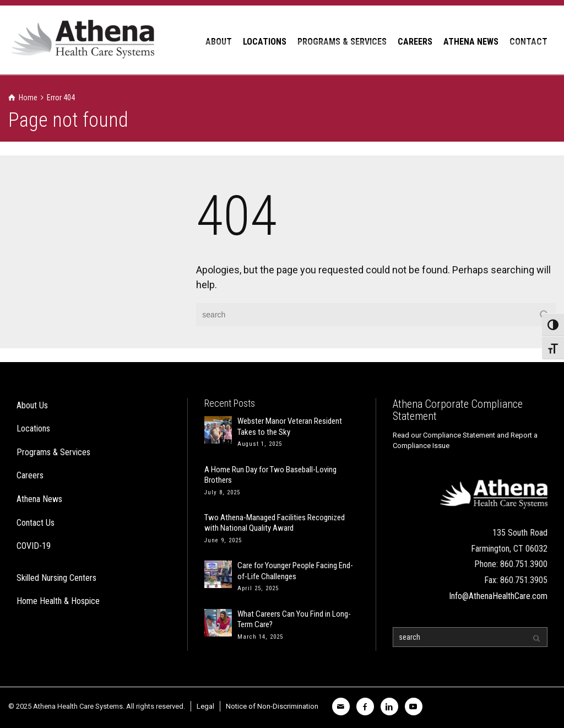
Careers (30, 475)
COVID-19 (34, 546)
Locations (33, 428)
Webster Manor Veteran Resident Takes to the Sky (290, 427)
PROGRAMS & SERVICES (342, 42)
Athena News (39, 499)
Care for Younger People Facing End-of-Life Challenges (295, 571)
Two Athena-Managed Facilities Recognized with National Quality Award (275, 523)
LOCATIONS (265, 42)
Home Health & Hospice (58, 601)
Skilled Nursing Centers (56, 578)
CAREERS (415, 42)
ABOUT (219, 42)
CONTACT (528, 42)
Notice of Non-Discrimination (272, 706)
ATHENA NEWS (471, 42)
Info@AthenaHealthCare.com (498, 596)
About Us (32, 405)
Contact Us (36, 523)
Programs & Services (53, 452)
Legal (205, 706)
